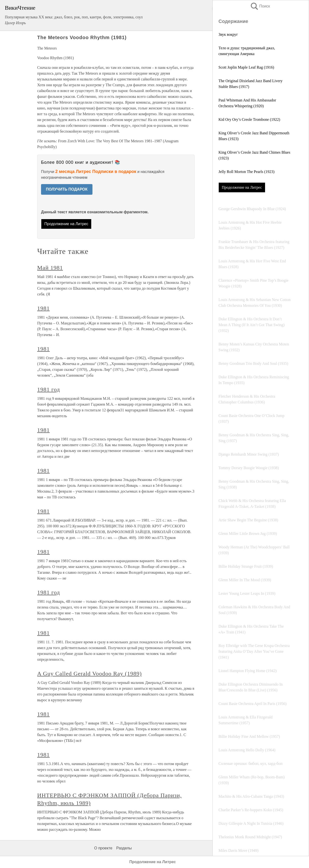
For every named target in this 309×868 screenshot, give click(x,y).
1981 (43, 308)
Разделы (124, 848)
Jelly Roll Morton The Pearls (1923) (246, 172)
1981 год (49, 389)
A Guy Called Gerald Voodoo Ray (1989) (89, 674)
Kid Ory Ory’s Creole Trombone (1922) (249, 119)
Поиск (260, 6)
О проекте (103, 848)
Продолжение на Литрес (242, 187)
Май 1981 (50, 268)
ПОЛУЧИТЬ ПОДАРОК (67, 189)
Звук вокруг (228, 34)
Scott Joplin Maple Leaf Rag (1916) (246, 67)
